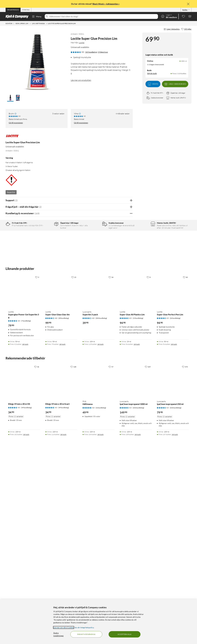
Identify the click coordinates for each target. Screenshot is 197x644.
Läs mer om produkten (81, 80)
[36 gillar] (37, 558)
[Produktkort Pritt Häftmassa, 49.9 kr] (99, 572)
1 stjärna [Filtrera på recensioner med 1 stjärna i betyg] (48, 250)
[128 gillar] (73, 558)
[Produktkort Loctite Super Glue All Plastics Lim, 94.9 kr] (136, 482)
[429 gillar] (148, 558)
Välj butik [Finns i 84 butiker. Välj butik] (174, 536)
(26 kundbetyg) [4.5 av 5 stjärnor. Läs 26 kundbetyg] (175, 510)
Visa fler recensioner (69, 391)
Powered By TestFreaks (122, 383)
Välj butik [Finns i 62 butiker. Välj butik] (25, 536)
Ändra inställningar (59, 634)
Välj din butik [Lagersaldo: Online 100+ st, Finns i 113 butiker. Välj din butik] (152, 73)
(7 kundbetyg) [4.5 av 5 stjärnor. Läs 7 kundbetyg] (26, 512)
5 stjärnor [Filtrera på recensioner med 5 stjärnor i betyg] (48, 233)
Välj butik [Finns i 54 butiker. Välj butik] (137, 536)
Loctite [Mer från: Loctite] (82, 43)
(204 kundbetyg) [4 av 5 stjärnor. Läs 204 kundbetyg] (101, 510)
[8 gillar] (149, 469)
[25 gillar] (74, 469)
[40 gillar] (185, 469)
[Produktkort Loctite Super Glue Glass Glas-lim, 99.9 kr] (61, 482)
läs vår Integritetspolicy (84, 627)
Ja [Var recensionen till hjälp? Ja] (123, 307)
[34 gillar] (111, 469)
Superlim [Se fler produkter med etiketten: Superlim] (11, 192)
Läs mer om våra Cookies (64, 627)
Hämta (153, 84)
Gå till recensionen (16, 123)
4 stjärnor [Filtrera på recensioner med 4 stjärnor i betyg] (48, 237)
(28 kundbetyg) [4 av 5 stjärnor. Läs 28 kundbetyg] (64, 510)
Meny (37, 16)
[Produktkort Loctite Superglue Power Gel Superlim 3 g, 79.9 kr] (24, 482)
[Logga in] (169, 16)
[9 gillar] (37, 469)
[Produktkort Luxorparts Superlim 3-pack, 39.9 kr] (99, 482)
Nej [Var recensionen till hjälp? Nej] (129, 307)
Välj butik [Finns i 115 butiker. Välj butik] (100, 536)
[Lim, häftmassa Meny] (47, 24)
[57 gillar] (111, 558)
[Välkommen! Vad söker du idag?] (103, 16)
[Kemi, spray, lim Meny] (30, 24)
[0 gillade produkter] (183, 16)
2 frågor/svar (103, 52)
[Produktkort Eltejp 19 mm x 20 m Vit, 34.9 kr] (24, 572)
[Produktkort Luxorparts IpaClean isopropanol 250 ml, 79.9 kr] (173, 572)
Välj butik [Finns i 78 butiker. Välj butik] (62, 536)
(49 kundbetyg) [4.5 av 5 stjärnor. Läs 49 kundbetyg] (26, 599)
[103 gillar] (186, 29)
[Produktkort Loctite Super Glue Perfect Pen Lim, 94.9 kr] (173, 482)
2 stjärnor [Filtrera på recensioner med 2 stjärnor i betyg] (48, 246)
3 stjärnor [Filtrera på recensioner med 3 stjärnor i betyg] (48, 241)
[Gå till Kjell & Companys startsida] (18, 16)
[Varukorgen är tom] (190, 16)
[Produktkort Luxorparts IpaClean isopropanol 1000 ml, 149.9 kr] (136, 572)
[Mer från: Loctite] (12, 137)
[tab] (13, 10)
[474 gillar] (185, 558)
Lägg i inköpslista (172, 29)
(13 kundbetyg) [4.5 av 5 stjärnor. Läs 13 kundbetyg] (138, 510)
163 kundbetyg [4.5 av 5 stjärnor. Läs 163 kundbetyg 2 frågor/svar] (91, 52)
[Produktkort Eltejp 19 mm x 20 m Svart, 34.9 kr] (61, 572)
